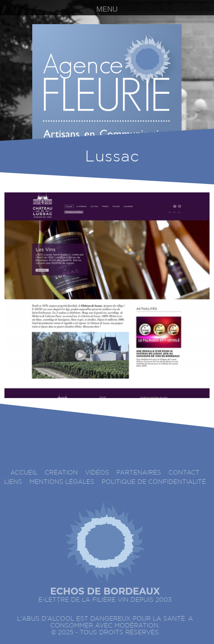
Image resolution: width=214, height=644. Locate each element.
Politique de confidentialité (154, 482)
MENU (107, 9)
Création (61, 473)
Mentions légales (62, 482)
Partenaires (139, 473)
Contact (184, 473)
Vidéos (97, 473)
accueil (24, 473)
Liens (13, 482)
